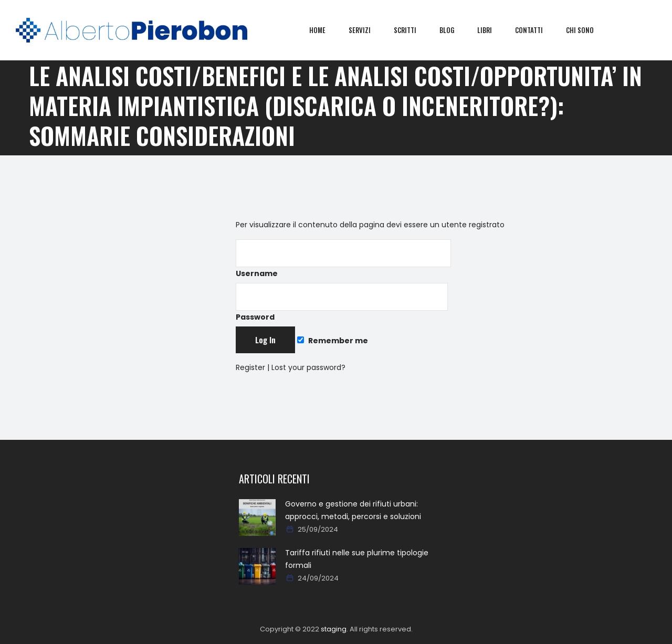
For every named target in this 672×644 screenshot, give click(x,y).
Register (250, 367)
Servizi (367, 30)
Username (343, 259)
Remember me (332, 341)
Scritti (413, 30)
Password (342, 303)
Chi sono (588, 30)
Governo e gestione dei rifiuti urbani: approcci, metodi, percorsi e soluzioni (353, 510)
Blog (455, 30)
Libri (492, 30)
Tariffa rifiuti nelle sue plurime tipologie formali (357, 559)
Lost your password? (308, 367)
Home (325, 30)
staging (334, 629)
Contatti (537, 30)
